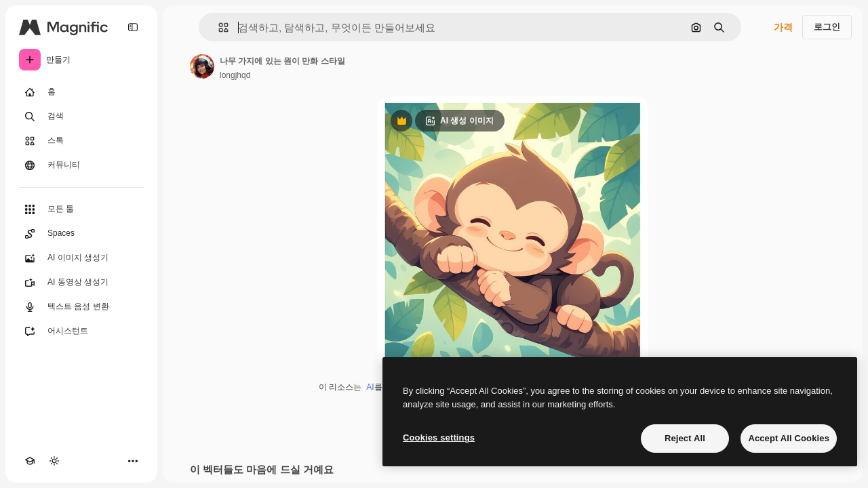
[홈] (81, 92)
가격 (783, 27)
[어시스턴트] (81, 331)
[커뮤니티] (81, 165)
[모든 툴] (81, 209)
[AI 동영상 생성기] (81, 283)
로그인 (827, 27)
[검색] (81, 117)
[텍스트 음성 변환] (81, 307)
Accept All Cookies (789, 438)
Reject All (685, 438)
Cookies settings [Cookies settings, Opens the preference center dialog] (439, 438)
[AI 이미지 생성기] (81, 258)
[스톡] (81, 141)
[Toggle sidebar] (133, 27)
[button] (218, 27)
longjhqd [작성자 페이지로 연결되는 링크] (235, 75)
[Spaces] (81, 234)
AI (370, 387)
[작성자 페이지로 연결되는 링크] (202, 66)
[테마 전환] (54, 461)
